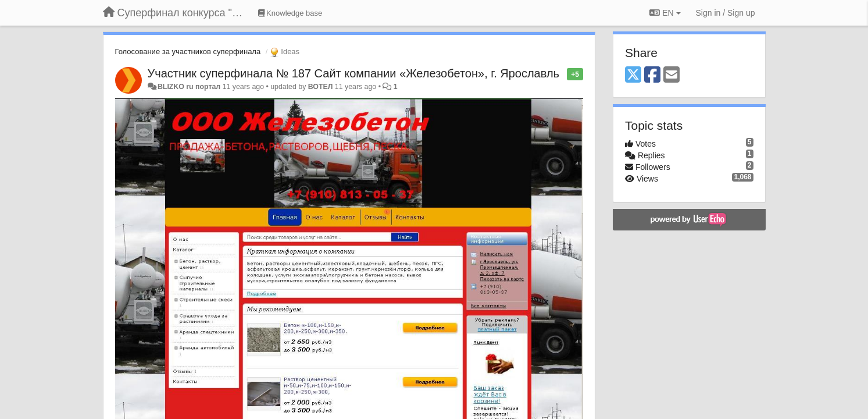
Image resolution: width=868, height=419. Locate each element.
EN (665, 13)
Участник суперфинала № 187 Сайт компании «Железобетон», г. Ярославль (353, 73)
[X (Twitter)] (633, 75)
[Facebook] (652, 75)
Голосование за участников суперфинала (188, 52)
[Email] (671, 75)
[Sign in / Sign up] (726, 13)
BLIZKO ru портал (189, 87)
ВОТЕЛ (321, 87)
